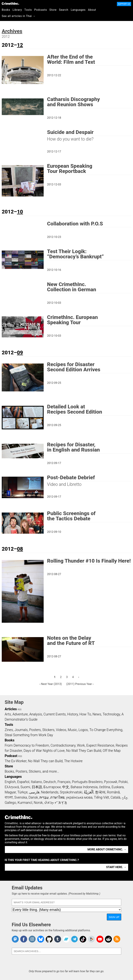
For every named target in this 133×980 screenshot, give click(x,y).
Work (81, 745)
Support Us (124, 4)
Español (23, 782)
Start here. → (116, 867)
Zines (9, 730)
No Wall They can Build (45, 761)
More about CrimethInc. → (107, 849)
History (73, 714)
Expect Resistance (100, 745)
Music (72, 730)
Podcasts (41, 10)
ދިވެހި (125, 797)
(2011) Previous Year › (80, 684)
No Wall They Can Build (84, 751)
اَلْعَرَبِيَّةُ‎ (89, 792)
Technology (111, 714)
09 (20, 353)
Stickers (48, 730)
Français (64, 782)
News (97, 714)
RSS (20, 710)
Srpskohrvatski (71, 792)
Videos (61, 730)
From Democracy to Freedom (27, 745)
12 (20, 45)
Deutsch (50, 782)
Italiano (36, 782)
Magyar (10, 792)
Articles (11, 709)
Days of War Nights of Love (44, 751)
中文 (66, 787)
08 (20, 549)
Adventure (20, 714)
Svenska (21, 797)
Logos (83, 730)
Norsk (38, 803)
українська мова (79, 797)
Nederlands (50, 792)
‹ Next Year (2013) (51, 684)
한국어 (100, 792)
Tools (28, 10)
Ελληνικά (12, 787)
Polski (123, 782)
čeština (105, 787)
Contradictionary (63, 745)
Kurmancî (25, 803)
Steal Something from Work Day (29, 735)
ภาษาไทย (57, 797)
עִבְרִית (44, 797)
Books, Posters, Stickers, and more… (32, 771)
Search (64, 10)
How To (85, 714)
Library (17, 10)
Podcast (11, 756)
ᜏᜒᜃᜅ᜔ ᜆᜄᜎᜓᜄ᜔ (56, 803)
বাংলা (9, 797)
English (10, 782)
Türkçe (22, 792)
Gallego (10, 803)
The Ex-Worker (16, 761)
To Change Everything (106, 730)
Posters (35, 730)
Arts (8, 714)
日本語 (37, 787)
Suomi (25, 787)
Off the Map (112, 751)
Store (53, 10)
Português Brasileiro (87, 782)
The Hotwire (73, 761)
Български (52, 787)
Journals (21, 730)
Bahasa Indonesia (84, 787)
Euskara (118, 787)
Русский (111, 782)
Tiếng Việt (101, 797)
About (92, 10)
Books (6, 10)
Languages (78, 10)
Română (113, 792)
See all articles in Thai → (19, 16)
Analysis (36, 714)
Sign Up (114, 917)
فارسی (34, 792)
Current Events (55, 714)
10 (20, 212)
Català (115, 797)
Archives (12, 31)
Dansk (33, 797)
